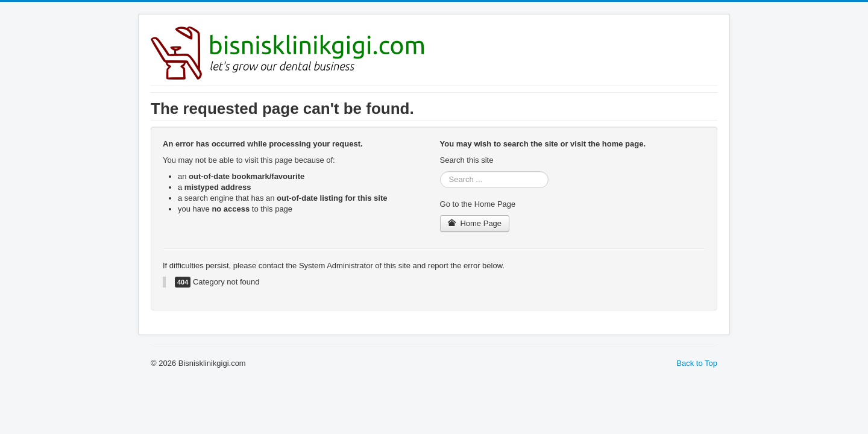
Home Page (475, 223)
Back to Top (697, 363)
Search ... (440, 171)
